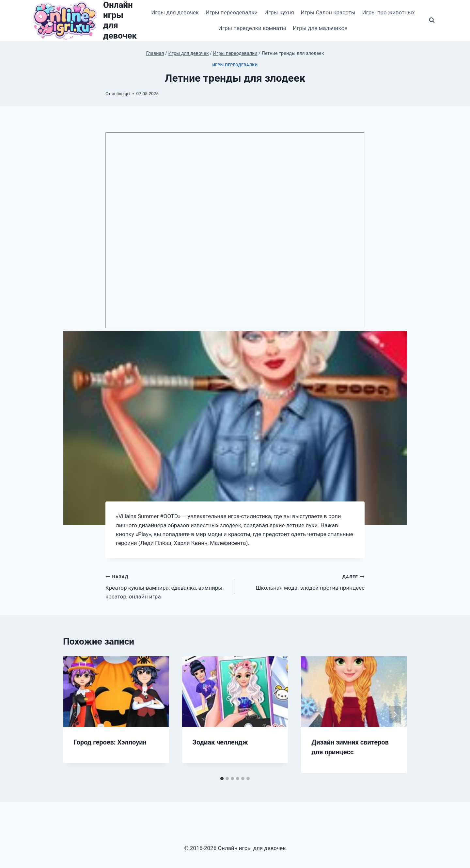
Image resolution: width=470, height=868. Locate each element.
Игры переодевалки (232, 12)
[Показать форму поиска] (432, 20)
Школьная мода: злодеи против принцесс (303, 582)
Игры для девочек (175, 12)
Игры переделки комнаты (252, 28)
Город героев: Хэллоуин (110, 742)
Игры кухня (279, 12)
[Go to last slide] (75, 714)
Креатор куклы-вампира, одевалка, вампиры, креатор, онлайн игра (167, 586)
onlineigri (121, 93)
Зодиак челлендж (220, 742)
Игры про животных (388, 12)
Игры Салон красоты (328, 12)
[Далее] (395, 714)
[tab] (222, 778)
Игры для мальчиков (320, 28)
